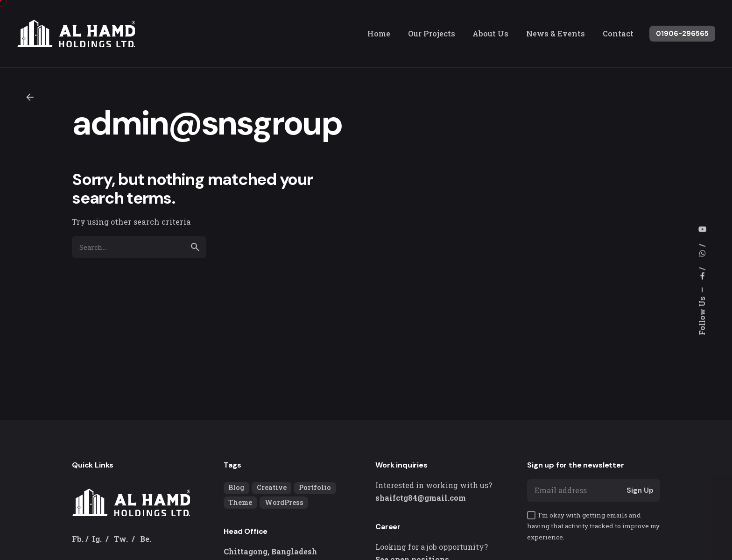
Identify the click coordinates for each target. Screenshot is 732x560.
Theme (240, 502)
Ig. (97, 539)
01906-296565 (682, 34)
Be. (146, 539)
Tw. (121, 539)
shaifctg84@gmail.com (421, 498)
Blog (236, 487)
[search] (195, 247)
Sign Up (640, 490)
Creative (272, 487)
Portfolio (315, 487)
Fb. (78, 539)
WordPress (284, 502)
